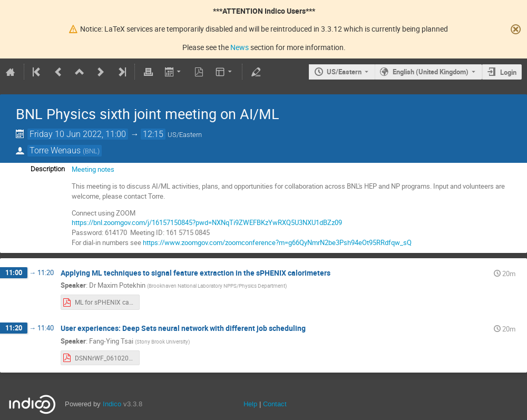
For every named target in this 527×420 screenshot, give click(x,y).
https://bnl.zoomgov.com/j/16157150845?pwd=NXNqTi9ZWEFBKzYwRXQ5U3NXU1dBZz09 (207, 222)
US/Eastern (344, 72)
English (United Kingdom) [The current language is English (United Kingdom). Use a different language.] (431, 72)
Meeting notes (93, 169)
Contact (275, 404)
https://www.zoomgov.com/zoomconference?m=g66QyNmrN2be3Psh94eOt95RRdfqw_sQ (278, 242)
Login (508, 72)
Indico (112, 404)
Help (250, 404)
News (240, 47)
